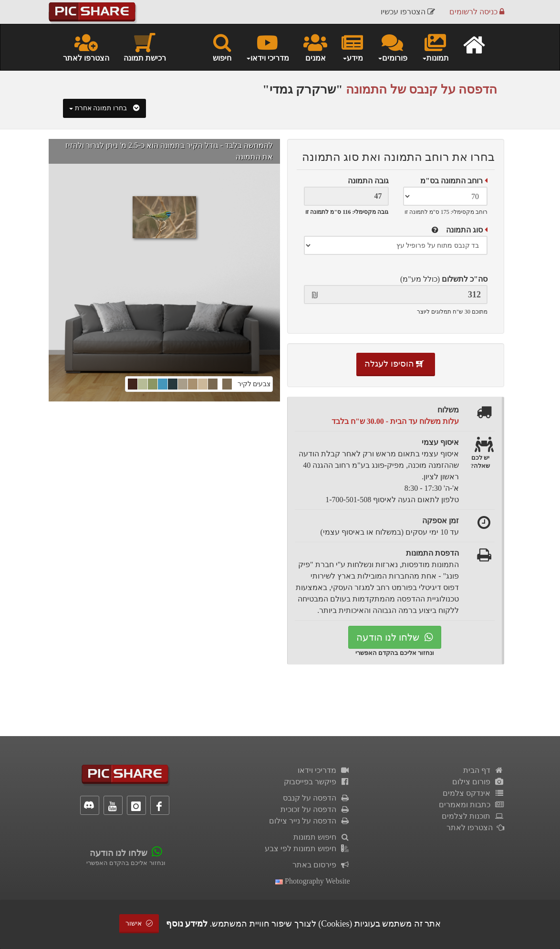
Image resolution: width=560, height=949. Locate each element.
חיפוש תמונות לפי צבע (307, 849)
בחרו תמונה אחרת (104, 108)
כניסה (477, 12)
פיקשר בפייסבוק (317, 782)
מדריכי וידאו (324, 770)
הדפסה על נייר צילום (310, 821)
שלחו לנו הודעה (395, 637)
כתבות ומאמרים (472, 805)
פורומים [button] (392, 47)
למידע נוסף (187, 924)
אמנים (315, 47)
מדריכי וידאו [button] (267, 47)
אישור (139, 923)
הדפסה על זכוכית (315, 809)
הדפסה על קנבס (316, 798)
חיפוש (222, 47)
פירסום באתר (321, 865)
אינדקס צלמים (473, 793)
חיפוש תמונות (322, 837)
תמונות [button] (435, 47)
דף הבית (484, 770)
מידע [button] (352, 47)
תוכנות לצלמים (473, 816)
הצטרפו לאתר (86, 47)
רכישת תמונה (145, 47)
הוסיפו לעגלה (396, 364)
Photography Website (313, 881)
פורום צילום (478, 782)
